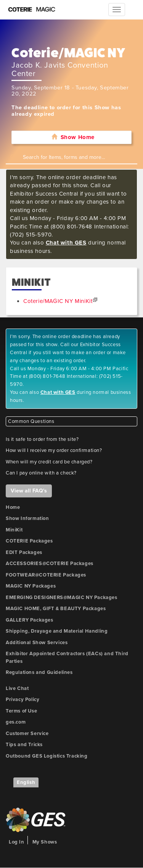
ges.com (16, 722)
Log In (17, 842)
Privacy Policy (22, 700)
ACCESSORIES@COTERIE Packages (50, 564)
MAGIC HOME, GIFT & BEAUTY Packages (56, 609)
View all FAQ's (29, 491)
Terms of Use (21, 711)
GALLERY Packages (30, 620)
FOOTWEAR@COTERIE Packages (46, 575)
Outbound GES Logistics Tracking (47, 756)
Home (13, 507)
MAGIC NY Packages (31, 586)
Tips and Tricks (24, 745)
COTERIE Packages (29, 541)
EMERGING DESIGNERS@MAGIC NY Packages (62, 598)
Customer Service (27, 734)
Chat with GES (66, 243)
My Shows (45, 842)
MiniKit (14, 530)
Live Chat (17, 688)
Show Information (27, 518)
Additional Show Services (37, 643)
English (26, 782)
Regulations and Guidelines (39, 672)
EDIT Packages (24, 552)
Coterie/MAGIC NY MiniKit (58, 301)
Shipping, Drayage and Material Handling (57, 631)
